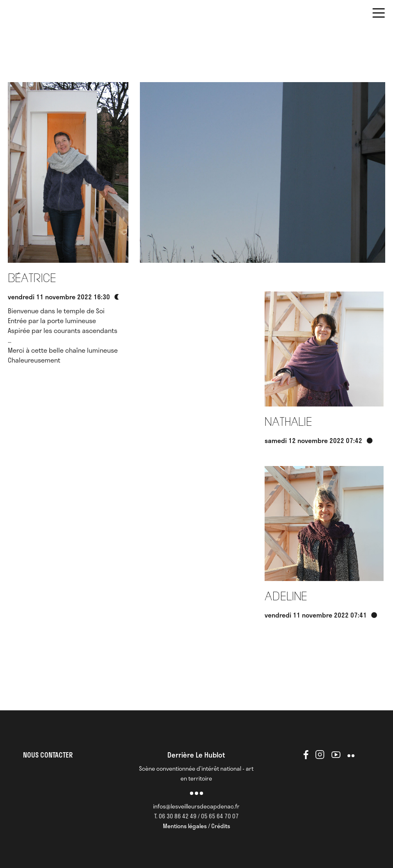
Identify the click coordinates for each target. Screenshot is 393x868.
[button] (379, 14)
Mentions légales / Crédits (196, 826)
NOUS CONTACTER (48, 755)
